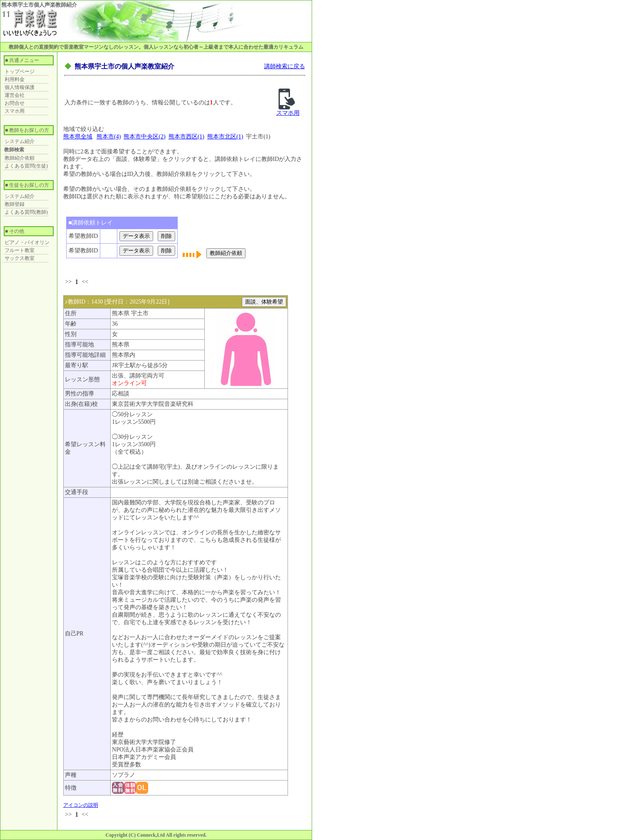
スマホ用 (15, 111)
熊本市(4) (109, 137)
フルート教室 (20, 250)
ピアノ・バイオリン (27, 242)
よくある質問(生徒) (26, 166)
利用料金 (15, 79)
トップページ (20, 72)
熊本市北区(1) (225, 137)
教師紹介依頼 (20, 158)
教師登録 (15, 204)
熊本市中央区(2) (144, 137)
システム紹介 (20, 141)
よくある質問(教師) (26, 212)
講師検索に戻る (285, 66)
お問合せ (15, 103)
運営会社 (15, 95)
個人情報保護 (20, 87)
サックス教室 (20, 258)
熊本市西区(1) (186, 137)
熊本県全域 (78, 137)
